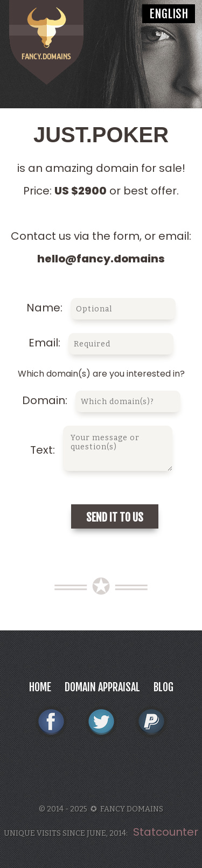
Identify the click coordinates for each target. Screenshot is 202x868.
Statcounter (166, 832)
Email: (101, 343)
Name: (101, 308)
